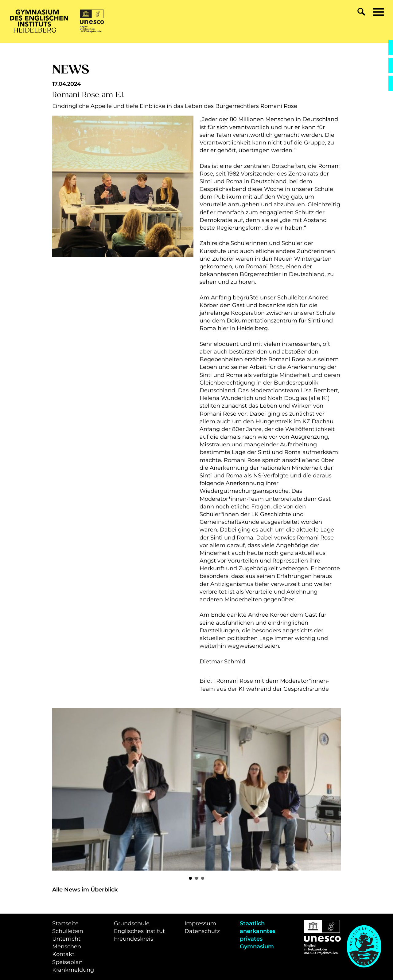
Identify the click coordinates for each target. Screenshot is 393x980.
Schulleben (68, 931)
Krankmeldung (73, 970)
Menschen (67, 946)
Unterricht (66, 939)
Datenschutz (202, 931)
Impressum (200, 923)
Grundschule (132, 923)
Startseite (65, 923)
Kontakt (63, 954)
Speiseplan (67, 962)
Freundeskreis (134, 939)
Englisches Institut (139, 931)
